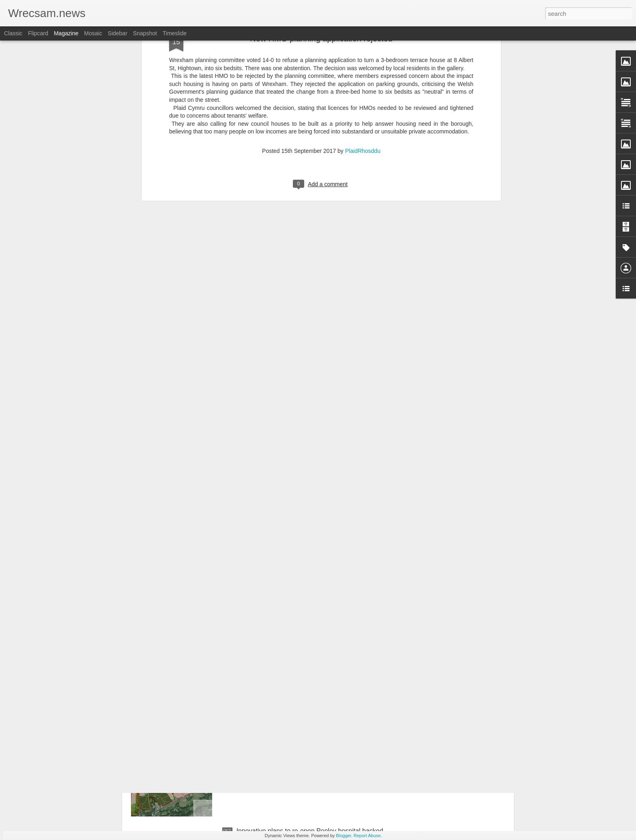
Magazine (66, 33)
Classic (13, 33)
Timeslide (175, 33)
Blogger (343, 836)
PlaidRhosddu (363, 54)
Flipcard (38, 33)
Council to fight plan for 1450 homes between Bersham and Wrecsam (302, 742)
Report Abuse (367, 836)
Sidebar (118, 33)
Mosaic (93, 33)
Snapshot (145, 33)
